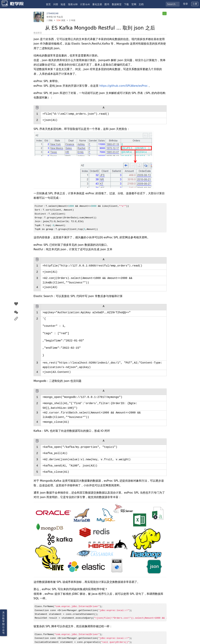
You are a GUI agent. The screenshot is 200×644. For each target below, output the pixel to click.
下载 (126, 4)
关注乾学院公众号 (3, 623)
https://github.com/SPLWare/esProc (124, 86)
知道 (63, 4)
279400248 (53, 13)
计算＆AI (85, 4)
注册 (195, 4)
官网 (134, 4)
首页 (48, 4)
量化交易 (97, 4)
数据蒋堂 (117, 4)
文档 (141, 4)
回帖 (50, 20)
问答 (56, 4)
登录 (185, 4)
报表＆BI (73, 4)
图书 (107, 4)
